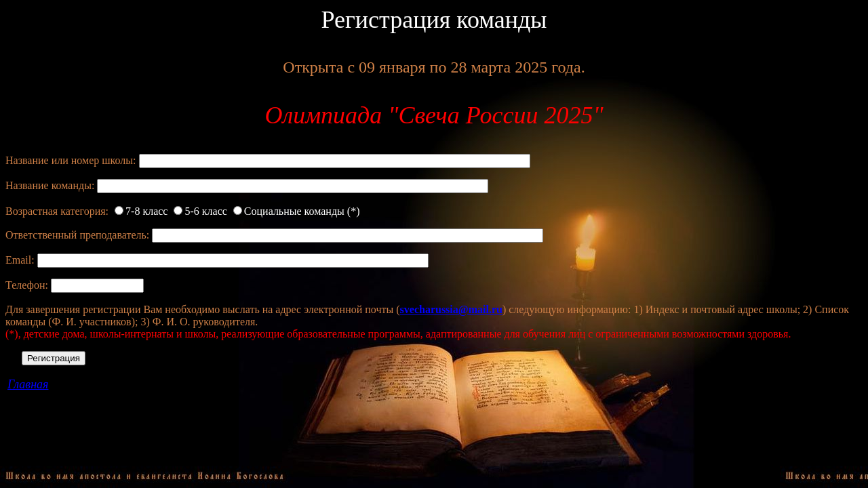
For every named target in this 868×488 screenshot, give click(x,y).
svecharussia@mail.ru (451, 309)
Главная (28, 384)
